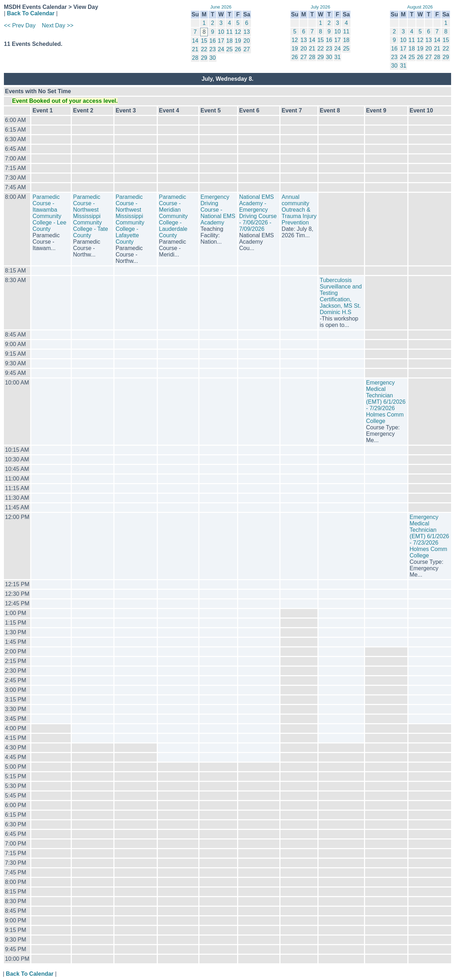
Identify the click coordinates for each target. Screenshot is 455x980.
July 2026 (320, 7)
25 (230, 49)
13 (247, 32)
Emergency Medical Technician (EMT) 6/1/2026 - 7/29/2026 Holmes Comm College (386, 402)
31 (338, 57)
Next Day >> (58, 25)
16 (213, 41)
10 (221, 32)
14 (195, 41)
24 (221, 49)
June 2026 (221, 7)
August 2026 (420, 7)
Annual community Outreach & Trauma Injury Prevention (299, 210)
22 (204, 49)
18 (230, 41)
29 (204, 58)
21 (195, 49)
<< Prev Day (20, 25)
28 (195, 58)
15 (204, 41)
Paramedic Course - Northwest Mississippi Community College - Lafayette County (130, 219)
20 (247, 41)
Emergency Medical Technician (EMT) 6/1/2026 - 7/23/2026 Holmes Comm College (429, 536)
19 (238, 41)
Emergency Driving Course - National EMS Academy (218, 210)
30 (213, 58)
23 (213, 49)
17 (221, 41)
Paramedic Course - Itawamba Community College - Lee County (49, 213)
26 (238, 49)
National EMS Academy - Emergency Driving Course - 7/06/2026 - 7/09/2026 (258, 213)
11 (230, 32)
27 (247, 49)
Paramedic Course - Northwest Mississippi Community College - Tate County (90, 216)
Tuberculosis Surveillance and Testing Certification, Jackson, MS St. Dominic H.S (341, 296)
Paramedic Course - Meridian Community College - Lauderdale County (173, 216)
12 (238, 32)
